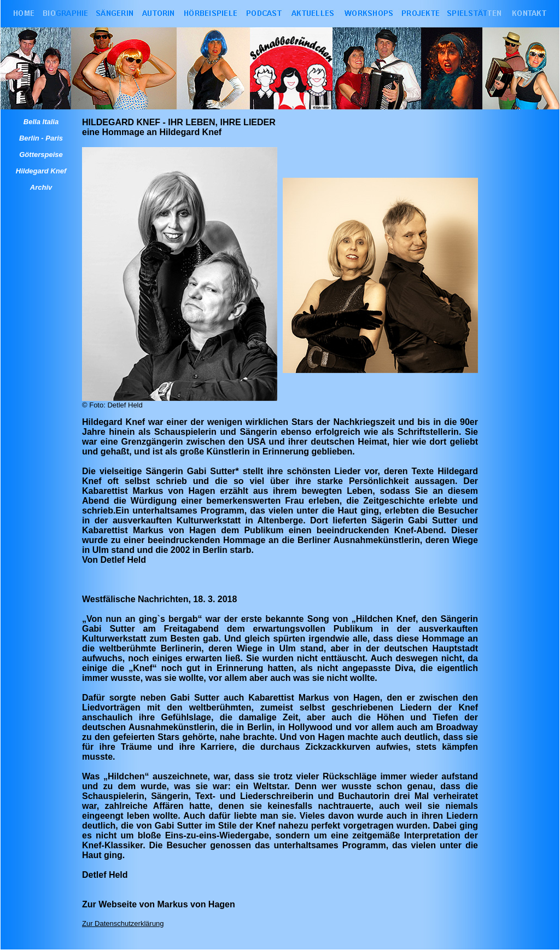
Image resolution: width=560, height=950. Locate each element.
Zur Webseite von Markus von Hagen (159, 904)
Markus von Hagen (174, 491)
